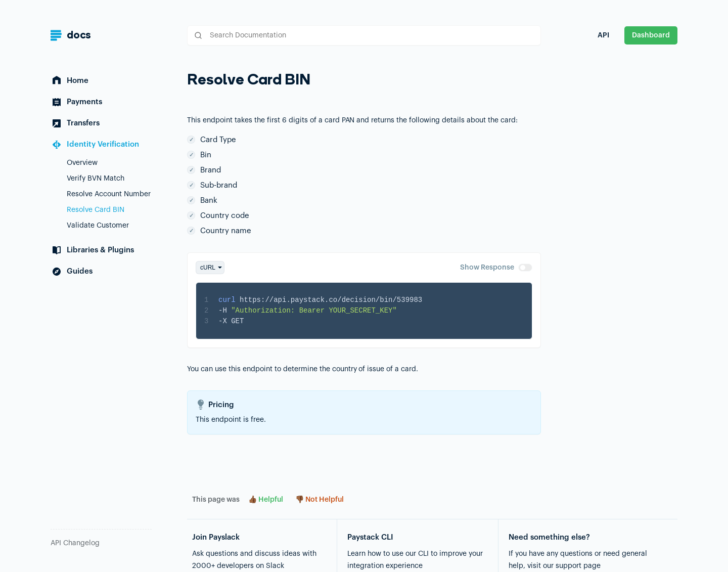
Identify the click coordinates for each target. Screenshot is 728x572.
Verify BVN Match (96, 179)
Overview (82, 163)
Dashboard (651, 35)
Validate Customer (98, 226)
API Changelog (75, 543)
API (603, 35)
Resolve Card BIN (96, 210)
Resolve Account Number (109, 194)
